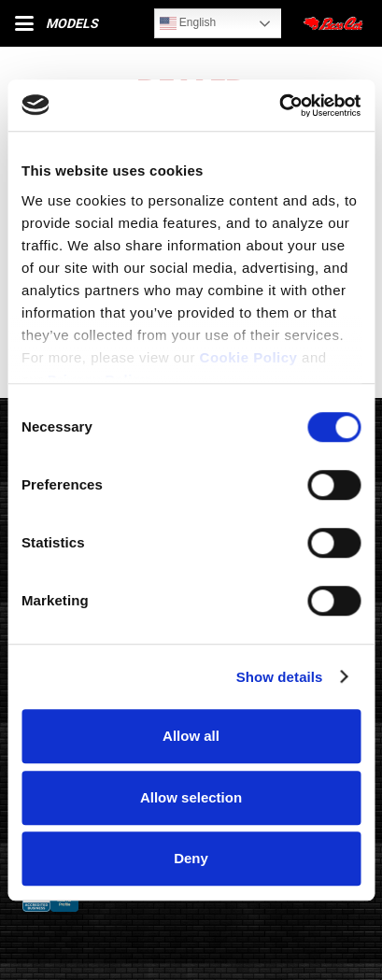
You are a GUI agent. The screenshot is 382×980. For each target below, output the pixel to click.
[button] (24, 23)
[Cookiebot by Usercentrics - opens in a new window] (279, 106)
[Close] (334, 23)
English (188, 23)
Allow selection (191, 797)
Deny (191, 858)
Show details (280, 677)
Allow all (191, 736)
